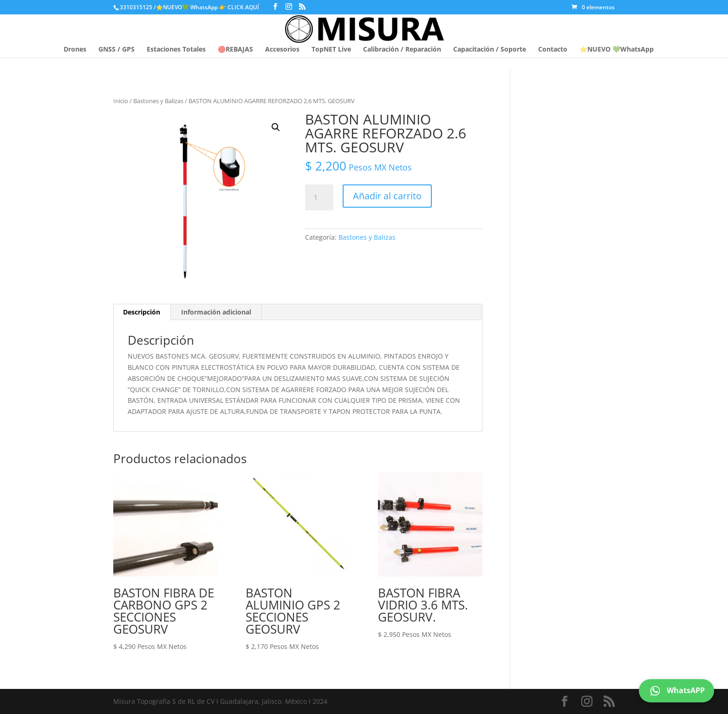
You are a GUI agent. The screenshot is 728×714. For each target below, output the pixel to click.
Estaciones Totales (176, 50)
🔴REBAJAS (235, 50)
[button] (276, 127)
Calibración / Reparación (402, 50)
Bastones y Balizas (158, 101)
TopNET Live (331, 50)
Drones (75, 50)
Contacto (553, 50)
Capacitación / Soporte (490, 50)
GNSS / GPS (117, 50)
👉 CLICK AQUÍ (240, 7)
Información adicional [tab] (216, 312)
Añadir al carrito (387, 196)
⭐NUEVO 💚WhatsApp (617, 50)
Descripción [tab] (142, 312)
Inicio (121, 101)
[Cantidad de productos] (319, 197)
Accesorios (282, 50)
